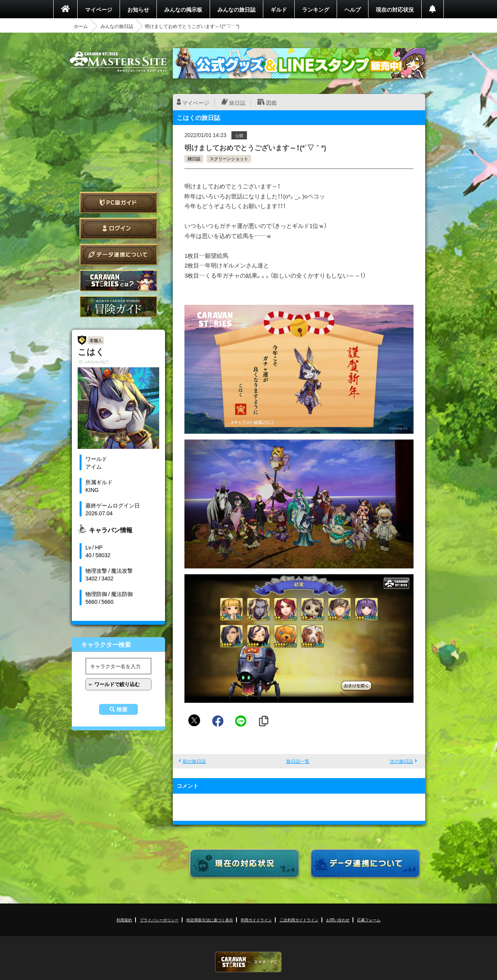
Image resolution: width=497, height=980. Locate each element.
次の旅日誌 (401, 761)
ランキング (316, 9)
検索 (122, 709)
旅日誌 (237, 103)
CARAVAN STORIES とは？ (118, 281)
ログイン (118, 228)
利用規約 (124, 920)
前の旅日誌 (194, 761)
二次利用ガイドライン (299, 920)
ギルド (279, 9)
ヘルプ (353, 9)
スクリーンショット (229, 159)
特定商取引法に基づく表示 (210, 920)
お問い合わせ (338, 920)
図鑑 (271, 103)
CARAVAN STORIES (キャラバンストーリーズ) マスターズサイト (118, 62)
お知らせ (138, 9)
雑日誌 (194, 159)
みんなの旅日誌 (236, 9)
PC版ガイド (118, 202)
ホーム (81, 26)
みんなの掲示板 (183, 9)
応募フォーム (369, 920)
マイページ (99, 9)
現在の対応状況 (395, 9)
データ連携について (118, 255)
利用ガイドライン (256, 920)
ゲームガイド (118, 307)
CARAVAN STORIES (248, 962)
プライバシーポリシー (159, 920)
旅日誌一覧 (298, 761)
